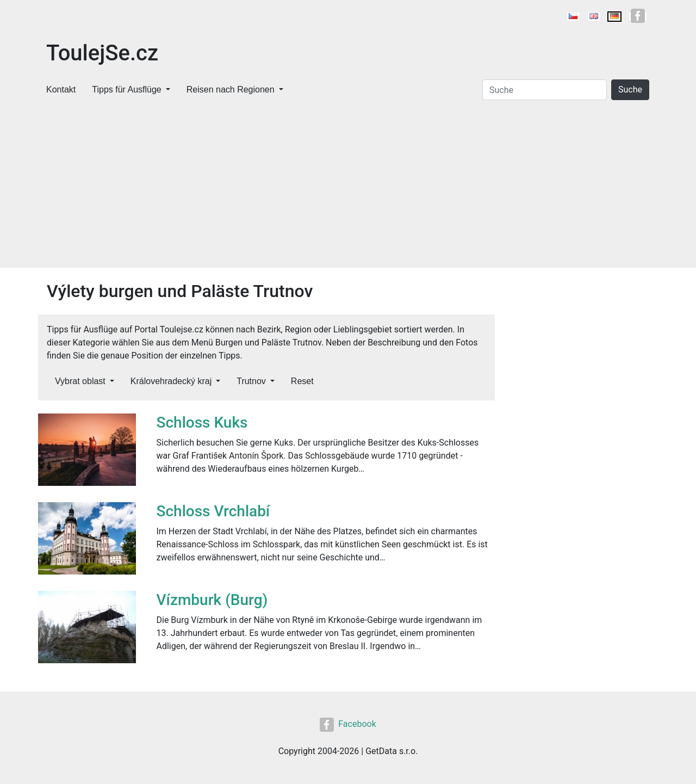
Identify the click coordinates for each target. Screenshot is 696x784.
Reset (302, 381)
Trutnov (251, 381)
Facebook (348, 724)
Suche (630, 89)
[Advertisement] (348, 186)
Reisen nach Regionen (231, 89)
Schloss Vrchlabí (213, 511)
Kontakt (61, 89)
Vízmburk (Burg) (212, 600)
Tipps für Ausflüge (126, 89)
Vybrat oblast (80, 381)
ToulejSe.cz (102, 53)
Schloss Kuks (202, 422)
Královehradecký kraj (171, 381)
